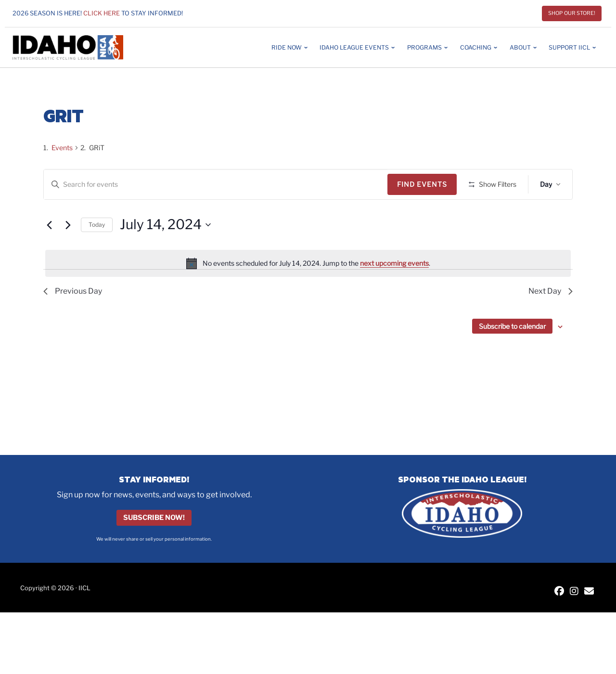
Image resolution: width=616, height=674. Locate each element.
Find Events (425, 184)
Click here (102, 13)
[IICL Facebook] (559, 592)
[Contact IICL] (589, 592)
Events (62, 148)
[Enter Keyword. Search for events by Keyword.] (217, 185)
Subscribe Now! (154, 518)
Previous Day (73, 319)
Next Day (551, 319)
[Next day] (68, 253)
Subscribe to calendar (512, 355)
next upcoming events (394, 291)
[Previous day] (49, 253)
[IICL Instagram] (574, 592)
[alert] (308, 292)
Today (97, 253)
